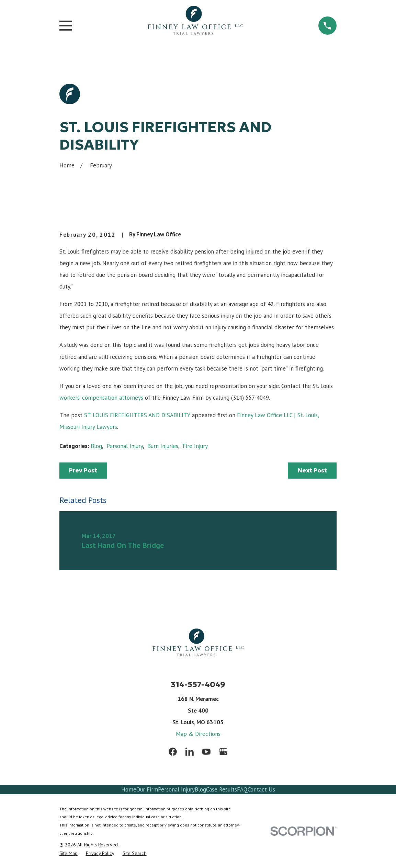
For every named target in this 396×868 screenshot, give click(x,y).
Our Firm (147, 789)
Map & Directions (198, 734)
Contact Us (261, 789)
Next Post (312, 470)
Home (129, 789)
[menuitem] (69, 853)
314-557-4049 (198, 684)
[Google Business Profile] (223, 752)
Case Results (222, 789)
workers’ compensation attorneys (102, 398)
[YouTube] (206, 752)
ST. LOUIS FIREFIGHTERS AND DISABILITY (137, 415)
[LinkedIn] (190, 752)
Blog (96, 446)
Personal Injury (125, 446)
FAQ (242, 789)
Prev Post (83, 470)
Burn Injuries (163, 446)
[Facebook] (173, 752)
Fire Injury (195, 446)
